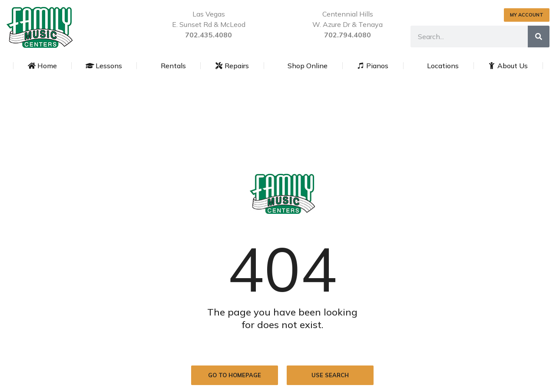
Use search (330, 375)
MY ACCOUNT (527, 15)
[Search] (539, 37)
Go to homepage (235, 375)
